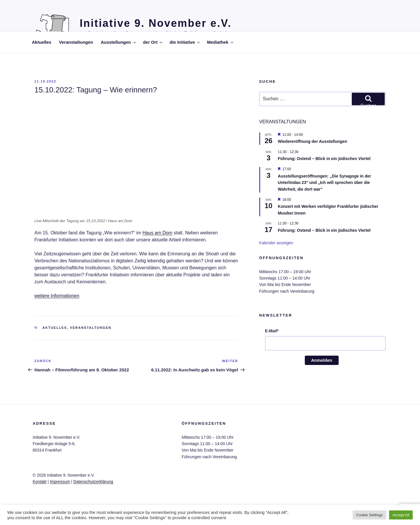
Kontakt (40, 482)
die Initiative (185, 42)
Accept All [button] (401, 515)
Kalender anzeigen (276, 243)
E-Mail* (272, 331)
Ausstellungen (119, 42)
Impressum (60, 482)
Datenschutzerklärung (93, 482)
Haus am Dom (157, 233)
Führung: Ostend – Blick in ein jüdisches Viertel (324, 159)
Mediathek (221, 42)
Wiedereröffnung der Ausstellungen (313, 141)
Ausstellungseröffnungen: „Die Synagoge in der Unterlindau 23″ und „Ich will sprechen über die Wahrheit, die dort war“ (325, 183)
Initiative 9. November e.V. (156, 23)
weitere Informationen (57, 296)
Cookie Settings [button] (369, 515)
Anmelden (322, 360)
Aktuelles (42, 42)
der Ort (153, 42)
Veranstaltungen (76, 42)
